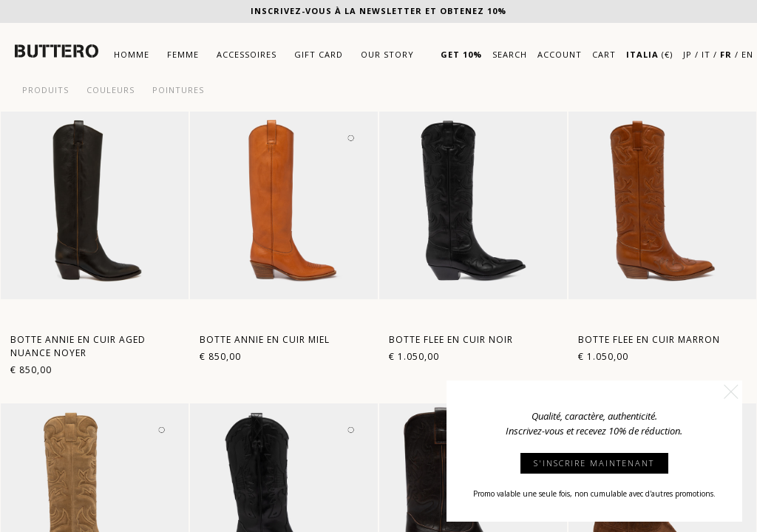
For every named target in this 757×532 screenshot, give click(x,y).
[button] (731, 392)
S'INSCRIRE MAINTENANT (594, 463)
